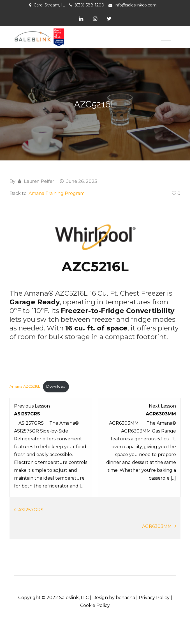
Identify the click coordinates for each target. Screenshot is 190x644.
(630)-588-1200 (89, 5)
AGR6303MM (157, 526)
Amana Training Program (57, 193)
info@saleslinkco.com (136, 5)
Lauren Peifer (39, 181)
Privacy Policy (154, 598)
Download (56, 386)
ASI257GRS (31, 510)
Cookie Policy (95, 605)
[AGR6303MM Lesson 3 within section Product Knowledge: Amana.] (139, 446)
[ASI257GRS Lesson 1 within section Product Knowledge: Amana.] (51, 446)
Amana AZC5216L (25, 386)
